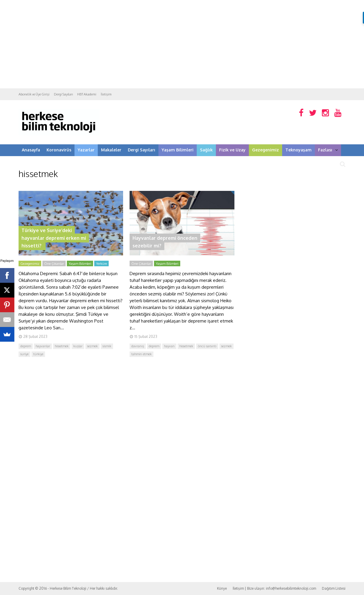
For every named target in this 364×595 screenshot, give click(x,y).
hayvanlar (43, 346)
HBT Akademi (87, 94)
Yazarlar (86, 150)
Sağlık (206, 150)
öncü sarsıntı (207, 346)
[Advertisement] (182, 44)
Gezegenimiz (265, 150)
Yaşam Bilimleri (178, 150)
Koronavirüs (59, 150)
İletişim (106, 94)
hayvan (169, 346)
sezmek (92, 346)
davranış (138, 346)
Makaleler (111, 150)
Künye (222, 588)
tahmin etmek (142, 354)
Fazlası (328, 150)
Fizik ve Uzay (232, 150)
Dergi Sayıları (63, 94)
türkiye (38, 354)
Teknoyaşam (298, 150)
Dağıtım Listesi (334, 588)
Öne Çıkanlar (54, 264)
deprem (26, 346)
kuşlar (78, 346)
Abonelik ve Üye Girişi (34, 94)
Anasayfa (31, 150)
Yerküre (101, 264)
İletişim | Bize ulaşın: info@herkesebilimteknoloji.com (274, 588)
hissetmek (62, 346)
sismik (107, 346)
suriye (24, 354)
